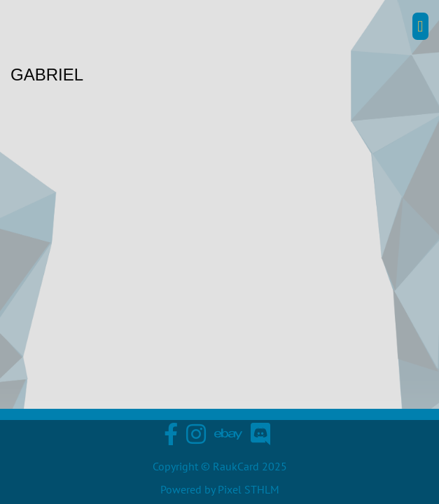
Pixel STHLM (249, 489)
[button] (420, 26)
